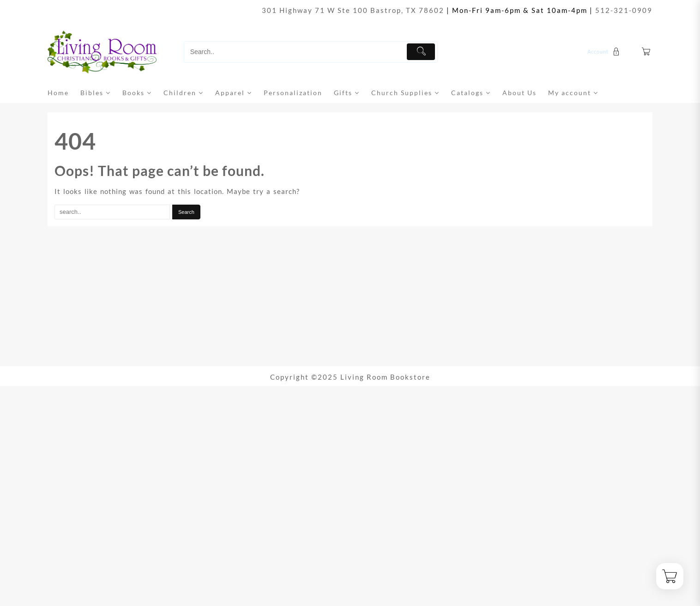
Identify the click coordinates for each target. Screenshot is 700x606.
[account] (605, 52)
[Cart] (646, 52)
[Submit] (421, 52)
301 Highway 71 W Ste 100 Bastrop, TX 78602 (353, 10)
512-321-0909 (624, 10)
